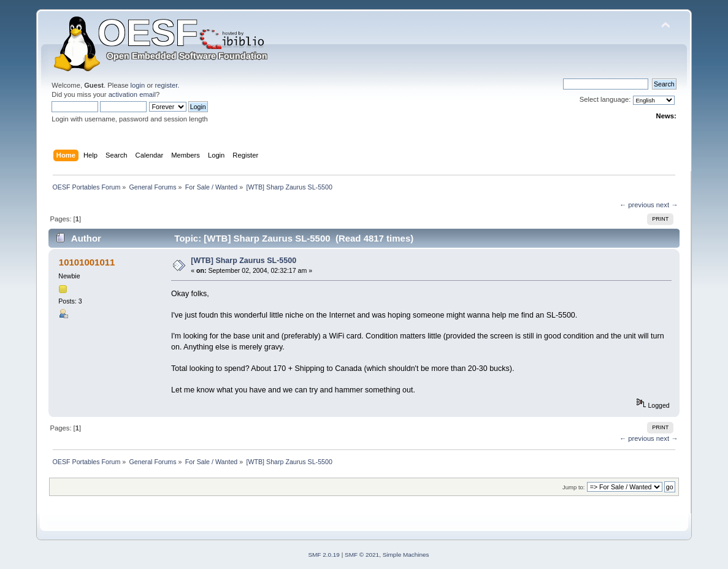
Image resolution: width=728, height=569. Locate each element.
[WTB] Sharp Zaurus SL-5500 (243, 261)
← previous (637, 205)
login (138, 85)
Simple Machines (406, 555)
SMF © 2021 (362, 555)
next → (667, 205)
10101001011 (87, 262)
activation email (132, 94)
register (167, 85)
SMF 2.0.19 (324, 555)
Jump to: (574, 487)
